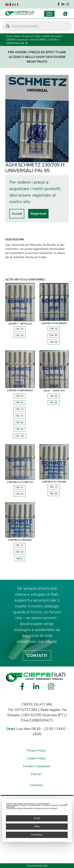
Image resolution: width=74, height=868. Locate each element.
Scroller (43, 866)
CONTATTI (37, 656)
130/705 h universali (17, 40)
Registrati (38, 214)
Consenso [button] (36, 785)
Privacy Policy (36, 751)
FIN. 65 (19, 403)
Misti (20, 559)
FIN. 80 (19, 329)
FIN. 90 (19, 336)
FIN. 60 (19, 396)
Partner (36, 774)
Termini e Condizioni (36, 766)
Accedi (17, 214)
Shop (17, 36)
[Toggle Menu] (49, 14)
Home (9, 36)
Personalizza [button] (37, 835)
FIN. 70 (54, 329)
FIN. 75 (19, 416)
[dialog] (37, 820)
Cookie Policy (36, 758)
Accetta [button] (37, 818)
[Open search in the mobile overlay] (37, 26)
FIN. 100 (20, 436)
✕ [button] (67, 804)
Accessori (28, 36)
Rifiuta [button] (37, 826)
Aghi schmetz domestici (48, 36)
